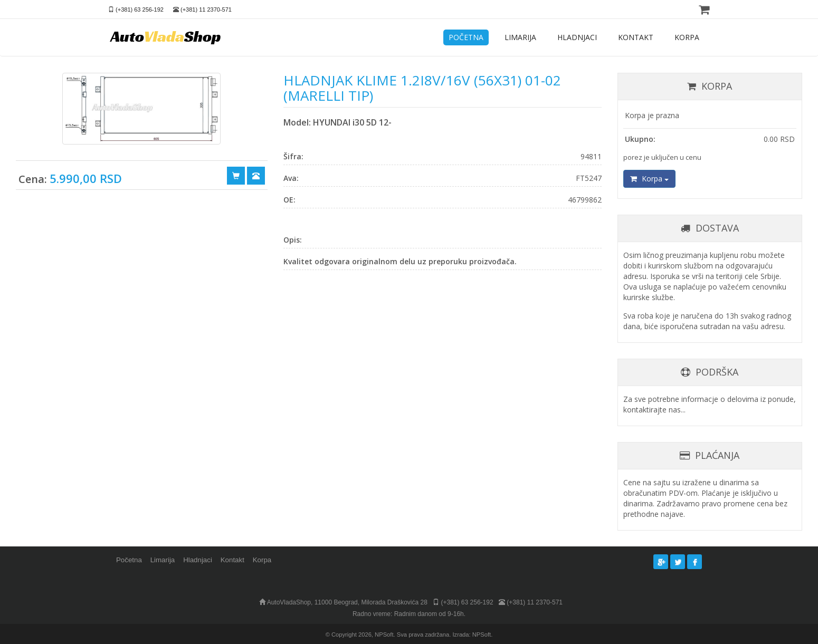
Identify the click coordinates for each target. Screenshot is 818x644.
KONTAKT (636, 37)
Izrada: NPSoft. (472, 635)
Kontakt (232, 560)
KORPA (687, 37)
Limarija (163, 560)
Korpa (649, 179)
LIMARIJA (520, 37)
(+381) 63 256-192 (140, 9)
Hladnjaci (198, 560)
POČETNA (466, 37)
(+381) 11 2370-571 (206, 9)
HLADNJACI (577, 37)
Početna (129, 560)
